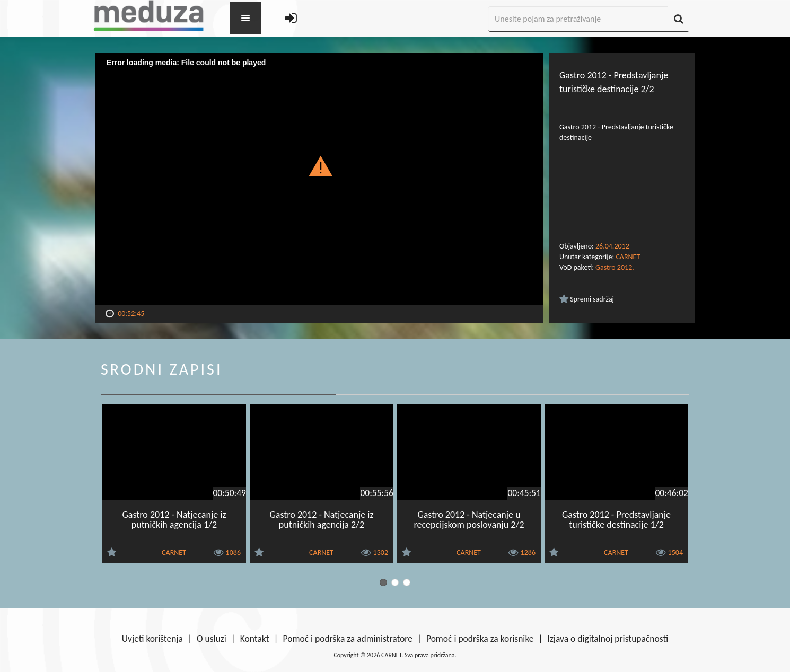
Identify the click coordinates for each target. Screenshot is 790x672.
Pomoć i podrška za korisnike (480, 639)
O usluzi (212, 639)
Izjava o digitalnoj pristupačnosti (608, 639)
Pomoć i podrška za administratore (348, 639)
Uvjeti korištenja (152, 639)
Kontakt (255, 639)
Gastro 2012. (615, 267)
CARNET (628, 257)
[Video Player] (319, 179)
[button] (319, 165)
